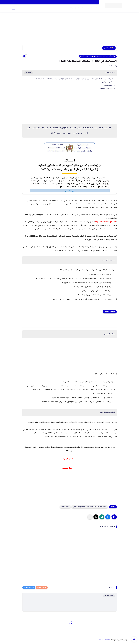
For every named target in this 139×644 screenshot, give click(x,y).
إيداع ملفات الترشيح (107, 88)
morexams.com (105, 640)
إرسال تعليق (109, 596)
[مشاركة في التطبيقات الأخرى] (90, 517)
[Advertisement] (70, 30)
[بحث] (14, 8)
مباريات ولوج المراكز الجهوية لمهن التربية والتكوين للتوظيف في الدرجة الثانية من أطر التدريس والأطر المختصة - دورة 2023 (74, 79)
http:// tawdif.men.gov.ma (106, 222)
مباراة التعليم (65, 507)
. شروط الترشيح (108, 82)
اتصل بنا (95, 2)
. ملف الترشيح (108, 85)
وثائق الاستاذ (71, 8)
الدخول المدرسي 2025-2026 (87, 8)
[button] (108, 517)
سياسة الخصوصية (84, 2)
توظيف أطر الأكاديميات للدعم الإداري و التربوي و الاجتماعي (98, 56)
